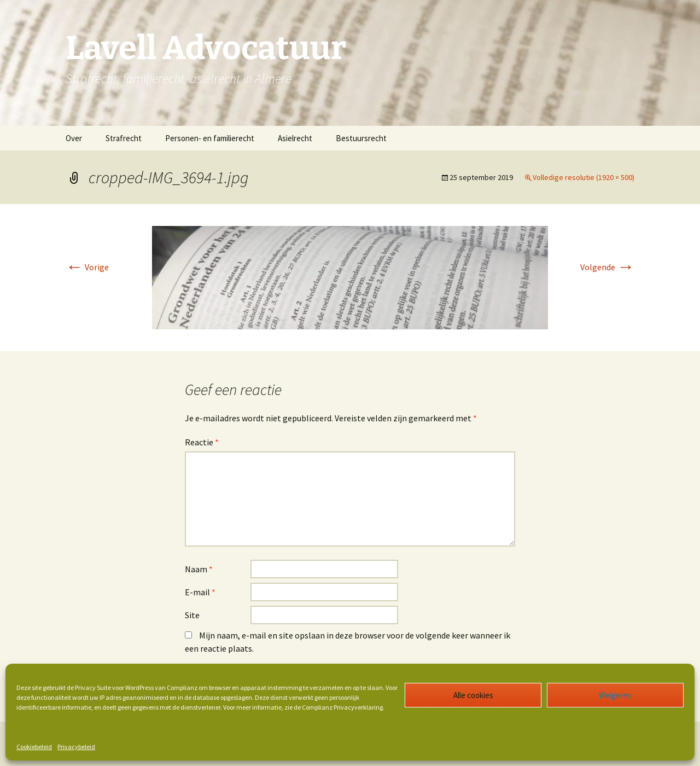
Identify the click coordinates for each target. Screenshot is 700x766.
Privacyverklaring (358, 707)
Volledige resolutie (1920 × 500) (584, 177)
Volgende (607, 267)
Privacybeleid (76, 747)
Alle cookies (473, 695)
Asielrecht (295, 138)
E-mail (200, 592)
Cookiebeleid (34, 747)
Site (192, 615)
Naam (199, 569)
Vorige (87, 267)
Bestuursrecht (361, 138)
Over (74, 138)
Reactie (202, 442)
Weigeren (615, 695)
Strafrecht (124, 138)
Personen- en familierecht (210, 138)
